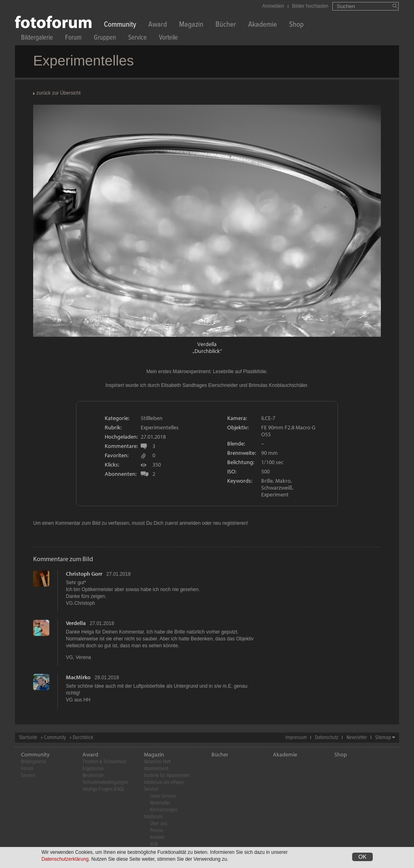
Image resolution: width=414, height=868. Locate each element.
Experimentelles (160, 427)
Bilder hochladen (310, 6)
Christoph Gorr (84, 574)
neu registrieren (230, 523)
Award (158, 25)
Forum (73, 39)
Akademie (263, 25)
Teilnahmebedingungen (105, 782)
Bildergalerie (37, 39)
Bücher (226, 25)
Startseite (28, 738)
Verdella (207, 344)
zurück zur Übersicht (58, 93)
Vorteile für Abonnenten (167, 776)
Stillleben (152, 418)
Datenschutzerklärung (65, 860)
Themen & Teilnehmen (104, 762)
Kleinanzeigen (164, 810)
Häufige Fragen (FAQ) (103, 789)
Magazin (191, 25)
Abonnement (156, 769)
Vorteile (168, 39)
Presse (156, 831)
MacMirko (78, 677)
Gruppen (105, 39)
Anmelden (273, 6)
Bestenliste (93, 776)
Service (137, 39)
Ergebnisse (93, 769)
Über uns (159, 824)
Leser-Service (163, 796)
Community (120, 25)
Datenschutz (327, 738)
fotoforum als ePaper (164, 782)
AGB (154, 844)
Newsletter (357, 738)
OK (362, 857)
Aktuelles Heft (157, 762)
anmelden (190, 523)
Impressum (296, 738)
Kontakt (157, 837)
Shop (296, 25)
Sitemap (383, 738)
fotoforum (153, 817)
